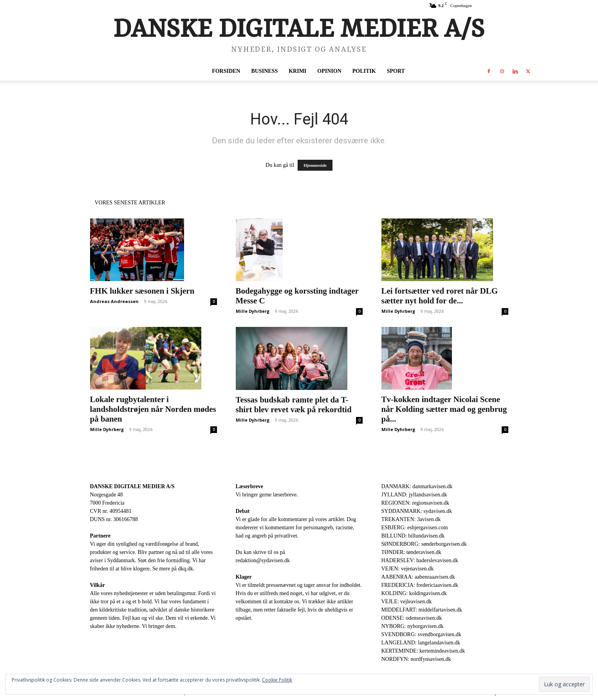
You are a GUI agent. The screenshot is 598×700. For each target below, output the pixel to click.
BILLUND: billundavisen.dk (413, 536)
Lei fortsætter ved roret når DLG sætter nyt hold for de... (440, 296)
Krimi (297, 71)
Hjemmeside (315, 165)
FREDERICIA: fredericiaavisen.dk (420, 585)
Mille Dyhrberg (253, 311)
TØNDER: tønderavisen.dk (411, 552)
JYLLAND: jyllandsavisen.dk (414, 495)
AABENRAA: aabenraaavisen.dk (418, 577)
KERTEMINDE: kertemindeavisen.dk (423, 651)
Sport (396, 71)
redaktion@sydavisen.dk (263, 560)
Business (264, 71)
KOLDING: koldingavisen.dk (414, 593)
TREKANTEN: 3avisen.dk (411, 519)
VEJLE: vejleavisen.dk (407, 602)
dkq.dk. (186, 569)
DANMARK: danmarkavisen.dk (417, 486)
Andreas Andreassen (114, 301)
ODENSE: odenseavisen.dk (412, 618)
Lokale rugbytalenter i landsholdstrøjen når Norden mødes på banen (153, 409)
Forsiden (226, 71)
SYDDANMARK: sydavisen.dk (417, 511)
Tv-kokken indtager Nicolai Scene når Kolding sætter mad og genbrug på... (444, 409)
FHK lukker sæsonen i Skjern (142, 291)
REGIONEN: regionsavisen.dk (415, 503)
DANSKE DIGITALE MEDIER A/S (132, 486)
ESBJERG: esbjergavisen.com (415, 528)
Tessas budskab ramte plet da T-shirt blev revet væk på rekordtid (294, 405)
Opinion (329, 71)
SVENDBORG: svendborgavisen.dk (421, 634)
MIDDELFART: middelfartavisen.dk (422, 610)
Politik (364, 71)
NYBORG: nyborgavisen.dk (413, 626)
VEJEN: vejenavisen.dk (408, 569)
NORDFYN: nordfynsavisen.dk (416, 659)
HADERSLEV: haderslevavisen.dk (420, 560)
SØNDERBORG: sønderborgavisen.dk (424, 544)
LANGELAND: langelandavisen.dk (421, 643)
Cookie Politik (277, 680)
